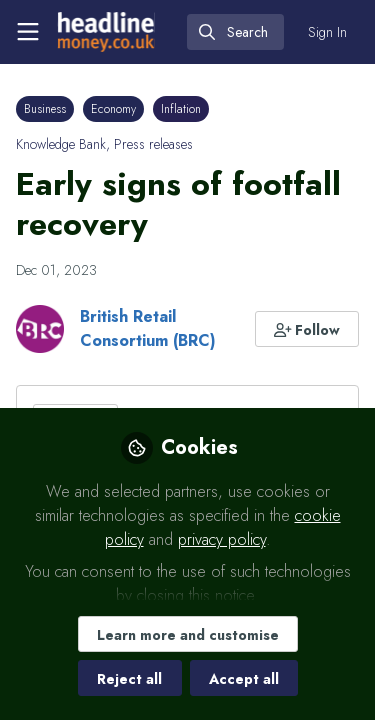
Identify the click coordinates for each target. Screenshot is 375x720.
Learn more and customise (188, 635)
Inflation (181, 109)
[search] (235, 32)
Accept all (244, 679)
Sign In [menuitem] (327, 32)
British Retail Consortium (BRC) (148, 328)
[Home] (106, 32)
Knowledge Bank (61, 144)
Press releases (153, 144)
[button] (307, 329)
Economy (113, 109)
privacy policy (222, 539)
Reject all (129, 679)
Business (45, 109)
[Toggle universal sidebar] (28, 32)
